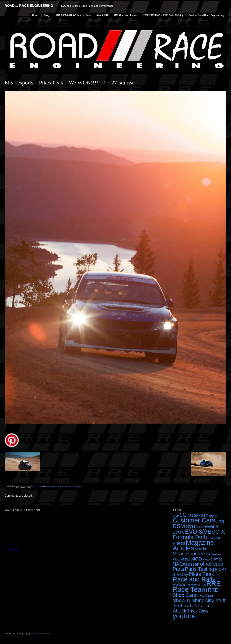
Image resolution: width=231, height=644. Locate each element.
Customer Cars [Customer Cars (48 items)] (194, 520)
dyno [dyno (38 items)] (192, 526)
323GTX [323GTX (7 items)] (201, 515)
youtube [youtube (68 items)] (185, 616)
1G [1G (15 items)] (176, 515)
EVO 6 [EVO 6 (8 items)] (178, 532)
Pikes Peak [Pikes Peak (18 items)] (201, 574)
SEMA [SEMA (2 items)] (200, 596)
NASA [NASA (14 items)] (179, 564)
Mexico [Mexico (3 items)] (215, 554)
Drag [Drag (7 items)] (220, 521)
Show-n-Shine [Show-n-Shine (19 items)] (189, 600)
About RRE (103, 15)
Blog (46, 15)
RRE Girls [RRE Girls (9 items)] (197, 585)
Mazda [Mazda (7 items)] (200, 549)
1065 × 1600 (38, 486)
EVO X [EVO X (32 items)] (216, 532)
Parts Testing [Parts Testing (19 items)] (199, 569)
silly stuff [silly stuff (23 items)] (215, 600)
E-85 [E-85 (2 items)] (202, 527)
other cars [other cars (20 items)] (212, 564)
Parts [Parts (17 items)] (178, 569)
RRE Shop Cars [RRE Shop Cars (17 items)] (195, 593)
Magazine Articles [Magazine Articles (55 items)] (193, 545)
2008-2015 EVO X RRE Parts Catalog (163, 15)
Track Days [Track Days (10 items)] (198, 611)
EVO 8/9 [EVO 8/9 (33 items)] (196, 532)
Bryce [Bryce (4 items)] (213, 516)
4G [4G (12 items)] (191, 515)
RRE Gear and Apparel (126, 15)
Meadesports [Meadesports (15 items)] (186, 554)
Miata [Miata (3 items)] (176, 560)
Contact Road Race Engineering (206, 15)
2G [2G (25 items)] (183, 515)
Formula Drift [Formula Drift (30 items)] (189, 537)
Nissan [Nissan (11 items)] (193, 564)
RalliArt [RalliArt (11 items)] (180, 584)
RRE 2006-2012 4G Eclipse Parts (73, 15)
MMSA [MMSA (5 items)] (185, 559)
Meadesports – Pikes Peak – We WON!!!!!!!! (55, 83)
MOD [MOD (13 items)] (197, 559)
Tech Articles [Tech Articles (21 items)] (187, 606)
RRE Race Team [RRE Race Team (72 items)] (197, 586)
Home (35, 15)
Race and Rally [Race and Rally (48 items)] (194, 579)
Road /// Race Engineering (29, 6)
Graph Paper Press (41, 633)
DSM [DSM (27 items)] (179, 526)
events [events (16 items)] (212, 526)
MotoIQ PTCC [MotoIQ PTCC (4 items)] (213, 559)
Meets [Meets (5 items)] (206, 554)
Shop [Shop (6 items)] (209, 596)
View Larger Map (12, 550)
